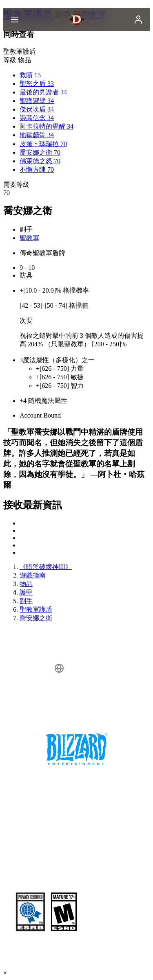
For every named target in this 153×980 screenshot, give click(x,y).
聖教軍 (29, 238)
